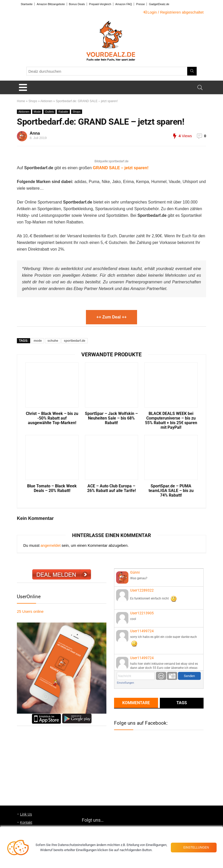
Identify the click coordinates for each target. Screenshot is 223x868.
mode (38, 341)
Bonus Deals (77, 4)
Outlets (49, 112)
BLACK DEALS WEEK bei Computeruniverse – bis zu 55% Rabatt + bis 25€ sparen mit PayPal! (171, 421)
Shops (33, 101)
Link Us (26, 814)
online (30, 611)
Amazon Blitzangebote (51, 4)
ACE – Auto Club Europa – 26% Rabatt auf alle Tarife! (111, 488)
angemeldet (51, 545)
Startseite (27, 4)
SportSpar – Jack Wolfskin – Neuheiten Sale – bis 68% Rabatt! (111, 418)
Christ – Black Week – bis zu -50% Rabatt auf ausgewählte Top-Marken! (52, 418)
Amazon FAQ (124, 4)
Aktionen (46, 101)
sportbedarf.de (74, 341)
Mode (37, 112)
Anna (35, 133)
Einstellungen (125, 683)
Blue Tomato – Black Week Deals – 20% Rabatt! (52, 488)
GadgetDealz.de (159, 4)
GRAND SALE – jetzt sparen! (121, 168)
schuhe (53, 341)
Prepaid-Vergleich (100, 4)
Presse (140, 4)
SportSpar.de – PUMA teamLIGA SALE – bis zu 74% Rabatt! (171, 491)
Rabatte (63, 112)
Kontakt (26, 822)
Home (21, 101)
